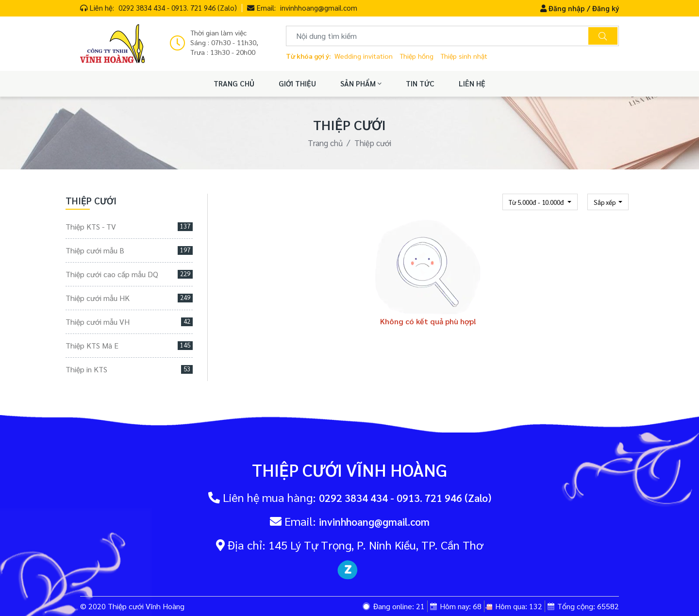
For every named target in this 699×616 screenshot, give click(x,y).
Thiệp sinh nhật (464, 56)
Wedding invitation (364, 56)
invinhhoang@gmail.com (319, 8)
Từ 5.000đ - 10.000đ (537, 202)
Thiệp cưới (373, 143)
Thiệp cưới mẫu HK (129, 298)
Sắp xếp (605, 202)
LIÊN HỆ (472, 83)
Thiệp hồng (416, 56)
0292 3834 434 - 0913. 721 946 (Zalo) (178, 8)
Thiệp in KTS (129, 369)
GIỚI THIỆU (297, 83)
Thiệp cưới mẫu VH (129, 322)
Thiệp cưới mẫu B (129, 250)
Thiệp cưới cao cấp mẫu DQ (129, 274)
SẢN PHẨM (361, 83)
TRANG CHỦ (234, 83)
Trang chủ (325, 143)
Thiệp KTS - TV (129, 226)
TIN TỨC (420, 83)
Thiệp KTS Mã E (129, 345)
